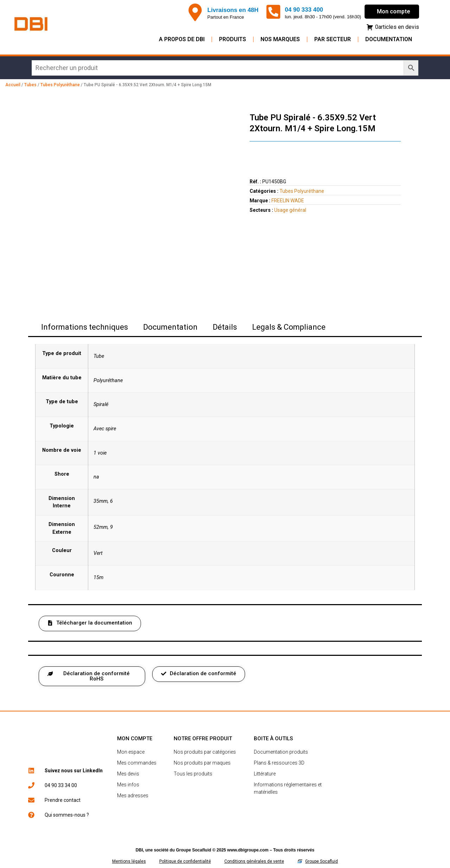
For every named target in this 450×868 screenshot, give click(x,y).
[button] (90, 623)
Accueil (13, 85)
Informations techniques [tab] (85, 327)
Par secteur (333, 39)
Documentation (389, 39)
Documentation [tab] (170, 327)
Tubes (30, 85)
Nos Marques (280, 39)
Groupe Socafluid (194, 850)
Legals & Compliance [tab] (289, 327)
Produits (233, 39)
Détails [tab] (225, 327)
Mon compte (394, 11)
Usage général (290, 210)
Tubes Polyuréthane (60, 85)
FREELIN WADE (288, 201)
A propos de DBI (182, 39)
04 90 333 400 (304, 10)
